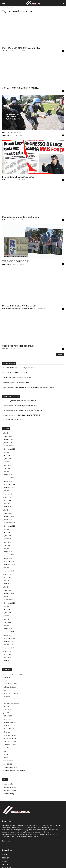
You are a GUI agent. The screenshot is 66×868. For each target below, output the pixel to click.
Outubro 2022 (8, 559)
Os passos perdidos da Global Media (20, 217)
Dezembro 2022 (9, 553)
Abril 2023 (7, 540)
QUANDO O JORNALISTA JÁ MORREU (21, 48)
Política (6, 743)
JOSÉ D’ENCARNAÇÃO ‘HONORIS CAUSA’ (17, 369)
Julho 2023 (7, 530)
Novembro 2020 (9, 633)
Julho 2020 (7, 646)
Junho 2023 (7, 534)
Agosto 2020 (8, 643)
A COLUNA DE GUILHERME (13, 666)
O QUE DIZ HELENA (10, 730)
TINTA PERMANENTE (11, 759)
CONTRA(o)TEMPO (10, 675)
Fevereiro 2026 (9, 431)
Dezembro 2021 (9, 591)
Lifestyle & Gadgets (10, 714)
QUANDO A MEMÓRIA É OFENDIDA (30, 402)
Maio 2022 (7, 575)
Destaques (7, 691)
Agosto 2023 (8, 527)
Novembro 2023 (9, 518)
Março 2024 (8, 505)
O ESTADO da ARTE (10, 727)
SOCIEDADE (8, 756)
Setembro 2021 (9, 601)
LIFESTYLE (7, 711)
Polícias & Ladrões (10, 736)
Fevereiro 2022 (9, 585)
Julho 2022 (7, 569)
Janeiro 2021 (8, 627)
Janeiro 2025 (8, 473)
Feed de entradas (10, 779)
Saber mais (6, 832)
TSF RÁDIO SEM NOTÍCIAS (16, 257)
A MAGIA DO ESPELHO (15, 411)
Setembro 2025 (9, 447)
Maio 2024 (7, 498)
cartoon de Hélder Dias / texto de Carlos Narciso (17, 300)
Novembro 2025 (9, 441)
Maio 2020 (7, 652)
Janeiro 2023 (8, 550)
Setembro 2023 (9, 524)
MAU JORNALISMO (12, 132)
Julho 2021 (7, 607)
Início (4, 8)
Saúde (6, 746)
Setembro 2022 (9, 562)
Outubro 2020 (8, 636)
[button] (4, 3)
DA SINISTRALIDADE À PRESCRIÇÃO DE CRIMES (20, 359)
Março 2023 (8, 543)
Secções (6, 749)
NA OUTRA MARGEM (11, 720)
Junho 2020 (7, 649)
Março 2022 (8, 582)
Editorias (6, 698)
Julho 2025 (7, 453)
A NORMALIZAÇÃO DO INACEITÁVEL (25, 397)
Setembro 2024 (9, 485)
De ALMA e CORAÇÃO (11, 685)
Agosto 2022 (8, 566)
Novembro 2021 (9, 595)
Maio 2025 (7, 460)
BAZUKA (6, 672)
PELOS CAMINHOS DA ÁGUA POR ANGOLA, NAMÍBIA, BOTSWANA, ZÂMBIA (29, 379)
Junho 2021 (7, 611)
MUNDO (6, 717)
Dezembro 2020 (9, 630)
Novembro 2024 (9, 479)
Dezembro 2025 (9, 437)
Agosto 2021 (8, 604)
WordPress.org (9, 785)
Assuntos (7, 669)
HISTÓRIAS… (8, 701)
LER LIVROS (8, 707)
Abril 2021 (7, 617)
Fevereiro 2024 (9, 508)
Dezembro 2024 (9, 476)
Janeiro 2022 (8, 588)
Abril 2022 (7, 578)
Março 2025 (8, 466)
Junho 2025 (7, 457)
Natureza (7, 723)
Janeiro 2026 (8, 434)
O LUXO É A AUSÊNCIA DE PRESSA (15, 364)
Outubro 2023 (8, 521)
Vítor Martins (6, 51)
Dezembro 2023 (9, 514)
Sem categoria (8, 752)
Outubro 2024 (8, 482)
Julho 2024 (7, 492)
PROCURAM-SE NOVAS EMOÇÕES (19, 297)
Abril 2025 (7, 463)
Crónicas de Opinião (10, 679)
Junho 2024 (7, 495)
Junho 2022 (7, 572)
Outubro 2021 (8, 598)
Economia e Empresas (11, 695)
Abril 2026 (7, 424)
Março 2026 (8, 428)
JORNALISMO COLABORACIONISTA (20, 88)
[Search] (63, 3)
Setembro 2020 (9, 639)
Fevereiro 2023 (9, 546)
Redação (5, 340)
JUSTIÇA (6, 704)
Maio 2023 (7, 537)
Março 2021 (8, 620)
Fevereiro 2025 (9, 469)
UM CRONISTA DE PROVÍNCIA (14, 762)
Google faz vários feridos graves (18, 337)
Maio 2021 (7, 614)
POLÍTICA (7, 740)
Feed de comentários (11, 782)
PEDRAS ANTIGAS (10, 733)
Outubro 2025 (8, 444)
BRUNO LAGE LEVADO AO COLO (18, 177)
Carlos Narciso (7, 91)
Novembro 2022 (9, 556)
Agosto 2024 (8, 489)
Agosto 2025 (8, 450)
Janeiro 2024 (8, 511)
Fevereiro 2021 (9, 623)
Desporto (7, 688)
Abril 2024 (7, 501)
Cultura (6, 682)
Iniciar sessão (8, 775)
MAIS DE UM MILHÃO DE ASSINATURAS (17, 374)
